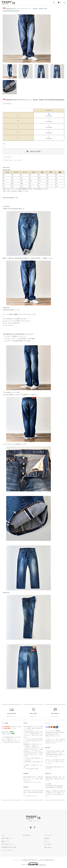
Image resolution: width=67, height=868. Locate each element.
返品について (5, 841)
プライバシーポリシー (8, 850)
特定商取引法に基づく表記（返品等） (13, 160)
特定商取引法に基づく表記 (9, 847)
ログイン (46, 841)
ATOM (28, 835)
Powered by (33, 864)
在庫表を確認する (8, 157)
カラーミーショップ (18, 860)
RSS (24, 835)
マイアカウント (48, 835)
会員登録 (46, 838)
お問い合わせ (48, 847)
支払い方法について (7, 844)
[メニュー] (64, 3)
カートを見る (48, 844)
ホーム (5, 6)
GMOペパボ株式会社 (39, 860)
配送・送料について (7, 838)
